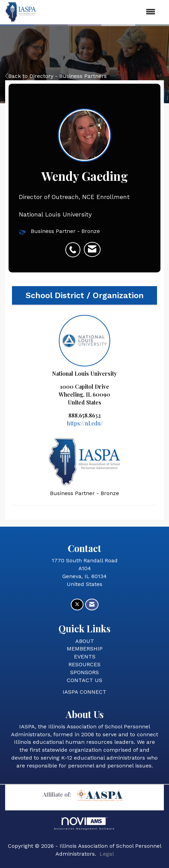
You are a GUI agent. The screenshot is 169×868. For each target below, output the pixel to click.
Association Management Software (84, 824)
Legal (107, 854)
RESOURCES (84, 664)
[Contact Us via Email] (92, 605)
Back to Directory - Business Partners (56, 76)
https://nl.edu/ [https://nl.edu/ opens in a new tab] (85, 423)
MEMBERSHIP (85, 649)
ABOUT (85, 641)
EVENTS (85, 656)
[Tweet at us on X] (77, 605)
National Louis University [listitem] (84, 346)
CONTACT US (84, 680)
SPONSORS (84, 672)
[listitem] (75, 246)
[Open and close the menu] (99, 12)
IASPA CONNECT (84, 692)
